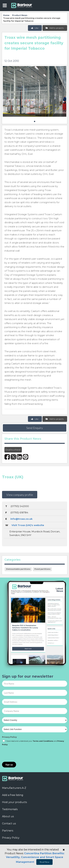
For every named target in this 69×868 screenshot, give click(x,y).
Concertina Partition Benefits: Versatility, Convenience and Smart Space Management (35, 858)
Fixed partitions (42, 569)
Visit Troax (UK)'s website (28, 525)
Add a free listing (13, 795)
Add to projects (55, 28)
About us (8, 816)
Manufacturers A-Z (14, 788)
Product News (20, 15)
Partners (8, 831)
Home (6, 15)
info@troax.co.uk (21, 519)
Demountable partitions (18, 569)
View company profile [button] (20, 495)
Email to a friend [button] (13, 450)
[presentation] (26, 754)
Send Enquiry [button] (35, 428)
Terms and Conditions (43, 741)
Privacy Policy (9, 737)
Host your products (14, 802)
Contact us (9, 823)
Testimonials (10, 809)
